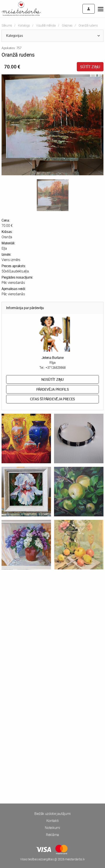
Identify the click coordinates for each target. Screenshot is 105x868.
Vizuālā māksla (46, 25)
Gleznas (67, 25)
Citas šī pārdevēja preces (52, 399)
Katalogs (24, 25)
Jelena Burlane (53, 358)
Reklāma (52, 835)
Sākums (7, 25)
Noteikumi (52, 828)
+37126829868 (56, 367)
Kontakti (52, 821)
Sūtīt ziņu (90, 67)
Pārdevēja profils (53, 389)
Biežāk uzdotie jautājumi (52, 814)
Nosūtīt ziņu (52, 379)
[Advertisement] (52, 635)
